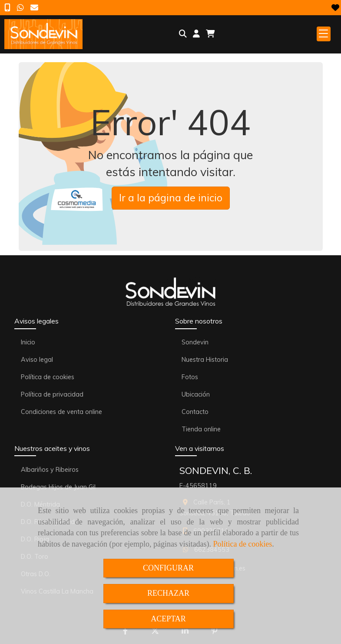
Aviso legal (37, 360)
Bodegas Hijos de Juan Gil (58, 487)
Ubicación (196, 394)
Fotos (190, 377)
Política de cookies (242, 544)
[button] (196, 34)
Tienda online (201, 429)
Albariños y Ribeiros (50, 470)
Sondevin (195, 342)
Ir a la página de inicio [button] (171, 198)
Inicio (28, 342)
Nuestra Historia (205, 360)
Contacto (195, 412)
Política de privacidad (52, 394)
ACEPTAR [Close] (168, 619)
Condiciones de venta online (61, 412)
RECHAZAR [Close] (168, 593)
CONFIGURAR (168, 568)
